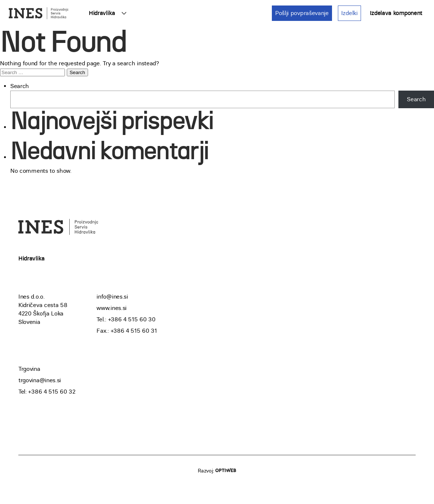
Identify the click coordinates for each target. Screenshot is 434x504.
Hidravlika (102, 13)
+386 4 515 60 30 (132, 319)
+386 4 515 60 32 (52, 392)
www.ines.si (112, 308)
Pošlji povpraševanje (302, 13)
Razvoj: (217, 471)
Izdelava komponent (396, 13)
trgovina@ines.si (40, 380)
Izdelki (349, 13)
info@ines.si (112, 297)
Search (20, 86)
